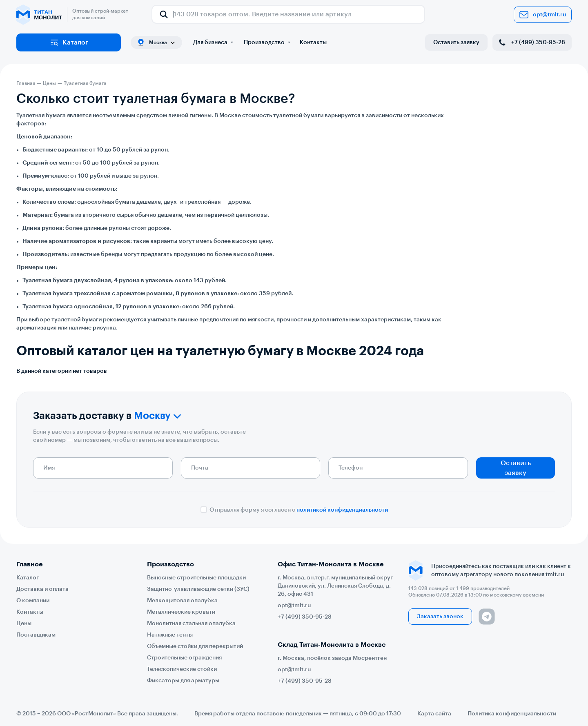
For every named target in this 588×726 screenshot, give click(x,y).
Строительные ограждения (184, 658)
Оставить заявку (456, 42)
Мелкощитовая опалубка (182, 601)
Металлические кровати (181, 612)
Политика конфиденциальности (512, 714)
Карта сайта (434, 714)
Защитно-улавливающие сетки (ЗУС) (198, 589)
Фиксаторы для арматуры (183, 681)
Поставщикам (36, 635)
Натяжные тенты (170, 635)
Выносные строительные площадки (196, 578)
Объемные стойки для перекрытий (195, 646)
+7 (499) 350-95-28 (531, 42)
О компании (33, 601)
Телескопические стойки (182, 669)
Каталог (69, 42)
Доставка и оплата (42, 589)
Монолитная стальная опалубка (191, 624)
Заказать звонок (440, 617)
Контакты (313, 42)
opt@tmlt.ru (543, 15)
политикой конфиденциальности (342, 510)
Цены (24, 624)
